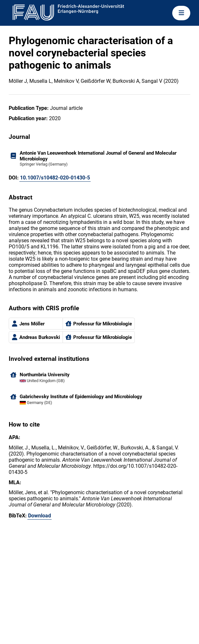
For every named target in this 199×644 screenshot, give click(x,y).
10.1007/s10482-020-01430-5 (55, 178)
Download (40, 516)
